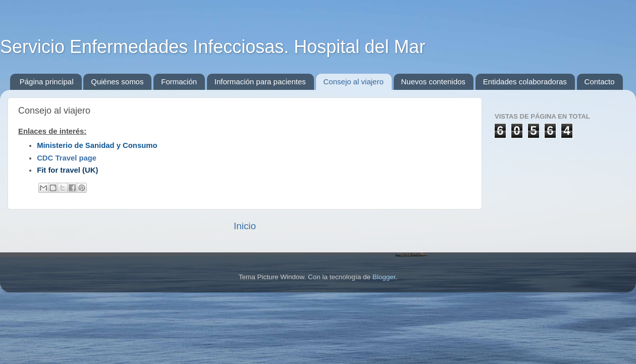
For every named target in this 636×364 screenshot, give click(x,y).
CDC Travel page (67, 158)
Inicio (245, 226)
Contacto (600, 82)
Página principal (47, 82)
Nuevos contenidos (434, 82)
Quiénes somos (117, 82)
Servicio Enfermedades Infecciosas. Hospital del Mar (213, 47)
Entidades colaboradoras (525, 82)
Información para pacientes (260, 82)
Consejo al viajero (354, 82)
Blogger (384, 277)
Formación (179, 82)
